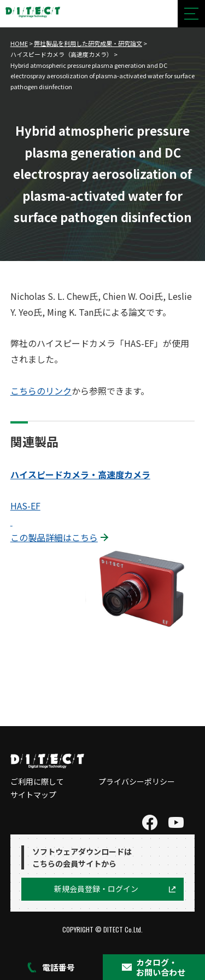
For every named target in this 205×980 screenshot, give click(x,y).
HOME (19, 43)
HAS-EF (25, 506)
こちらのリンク (41, 391)
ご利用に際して (37, 781)
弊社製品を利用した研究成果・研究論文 (88, 43)
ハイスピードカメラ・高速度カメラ (80, 474)
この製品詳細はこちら (54, 537)
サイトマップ (33, 795)
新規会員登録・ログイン (96, 889)
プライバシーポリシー (137, 781)
